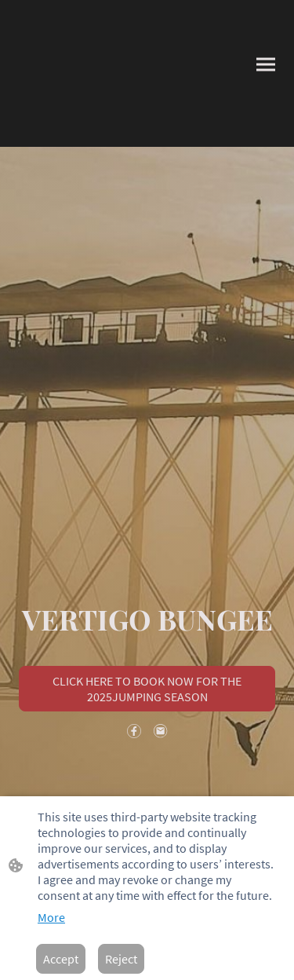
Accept (61, 959)
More (51, 917)
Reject (121, 959)
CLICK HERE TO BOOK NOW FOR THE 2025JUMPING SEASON (147, 689)
